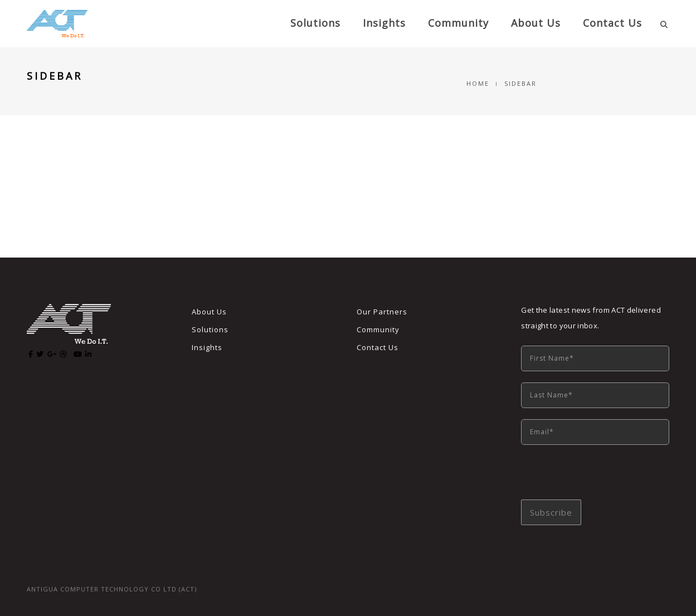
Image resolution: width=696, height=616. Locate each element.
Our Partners (382, 312)
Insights (384, 23)
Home (478, 83)
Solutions (315, 23)
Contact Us (612, 23)
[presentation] (606, 478)
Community (458, 23)
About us (536, 23)
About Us (209, 312)
